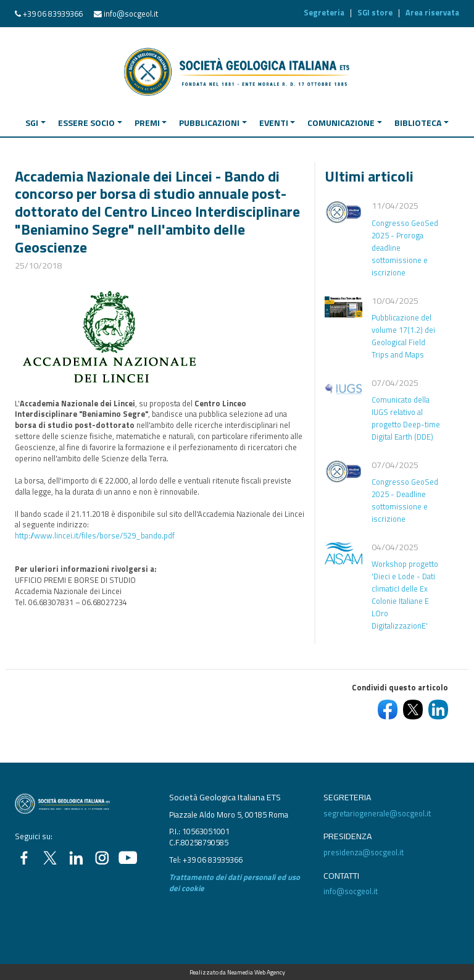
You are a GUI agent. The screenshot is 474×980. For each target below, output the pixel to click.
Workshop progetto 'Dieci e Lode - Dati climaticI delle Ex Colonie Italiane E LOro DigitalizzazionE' (405, 595)
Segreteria (324, 12)
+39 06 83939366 (53, 14)
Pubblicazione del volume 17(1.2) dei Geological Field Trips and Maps (403, 336)
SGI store (375, 12)
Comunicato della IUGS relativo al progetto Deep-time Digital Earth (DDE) (406, 418)
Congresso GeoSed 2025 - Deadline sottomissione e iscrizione (405, 500)
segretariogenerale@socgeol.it (377, 813)
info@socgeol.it (131, 14)
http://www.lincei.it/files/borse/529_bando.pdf (95, 535)
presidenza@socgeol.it (364, 852)
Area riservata (432, 12)
